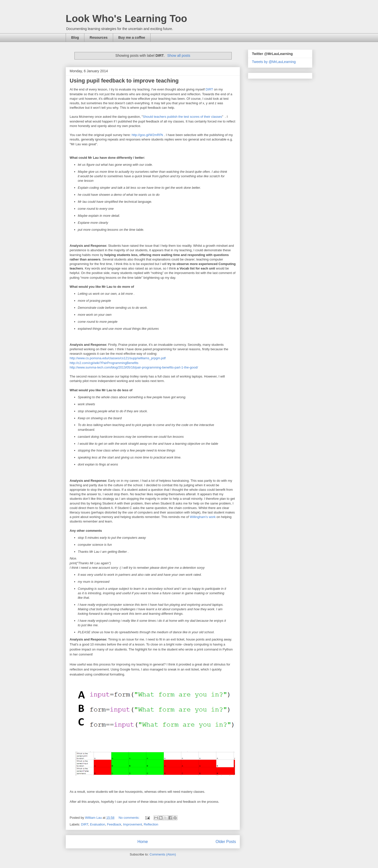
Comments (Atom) (163, 854)
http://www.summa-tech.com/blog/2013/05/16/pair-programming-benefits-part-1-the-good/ (134, 367)
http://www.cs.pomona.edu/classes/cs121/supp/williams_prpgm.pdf (118, 358)
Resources (99, 37)
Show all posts (179, 55)
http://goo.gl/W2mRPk (147, 135)
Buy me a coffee (132, 37)
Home (143, 842)
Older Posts (226, 842)
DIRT (209, 89)
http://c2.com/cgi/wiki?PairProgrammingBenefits (104, 363)
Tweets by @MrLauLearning (274, 62)
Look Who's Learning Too (126, 18)
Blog (75, 37)
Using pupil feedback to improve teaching (124, 81)
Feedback (114, 824)
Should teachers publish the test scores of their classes (182, 117)
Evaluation (97, 824)
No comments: (129, 818)
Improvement (133, 824)
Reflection (151, 824)
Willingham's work (203, 517)
